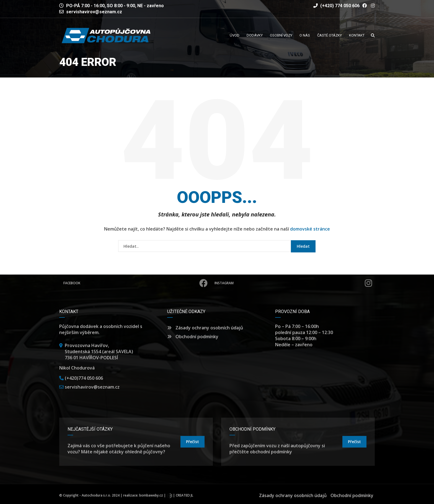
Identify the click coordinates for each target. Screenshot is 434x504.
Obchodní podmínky (193, 337)
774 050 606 (91, 378)
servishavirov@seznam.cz (94, 12)
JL (192, 495)
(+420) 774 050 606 (336, 6)
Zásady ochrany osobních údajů (205, 328)
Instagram (293, 283)
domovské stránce (310, 229)
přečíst (193, 442)
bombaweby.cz (151, 495)
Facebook (135, 283)
